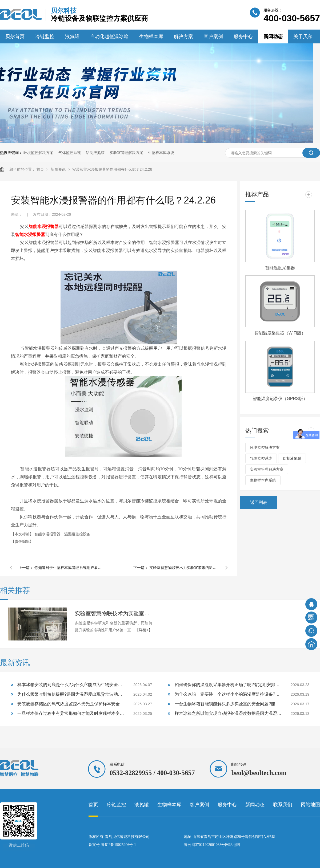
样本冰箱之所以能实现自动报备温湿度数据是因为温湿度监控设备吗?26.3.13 (228, 713)
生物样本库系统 (161, 153)
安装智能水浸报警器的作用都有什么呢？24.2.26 (112, 169)
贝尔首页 (15, 36)
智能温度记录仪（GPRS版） (280, 399)
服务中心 (243, 36)
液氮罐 (72, 36)
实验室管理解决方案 (126, 153)
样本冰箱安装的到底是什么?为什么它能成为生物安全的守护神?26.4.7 (71, 685)
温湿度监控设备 (77, 534)
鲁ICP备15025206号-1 (119, 845)
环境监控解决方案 (38, 153)
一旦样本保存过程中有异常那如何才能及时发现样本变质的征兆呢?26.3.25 (71, 713)
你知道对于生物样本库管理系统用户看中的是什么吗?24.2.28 (69, 568)
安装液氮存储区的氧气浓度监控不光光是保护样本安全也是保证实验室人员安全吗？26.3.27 (71, 704)
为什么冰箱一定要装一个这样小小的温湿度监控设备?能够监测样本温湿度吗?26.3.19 (228, 694)
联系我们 (283, 805)
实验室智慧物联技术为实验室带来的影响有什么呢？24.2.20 (184, 568)
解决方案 (183, 36)
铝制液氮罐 (95, 153)
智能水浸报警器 (44, 227)
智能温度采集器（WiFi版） (280, 333)
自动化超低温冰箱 (109, 36)
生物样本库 (151, 36)
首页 (41, 169)
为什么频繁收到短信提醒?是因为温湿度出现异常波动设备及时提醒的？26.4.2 (71, 694)
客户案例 (213, 36)
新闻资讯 (59, 169)
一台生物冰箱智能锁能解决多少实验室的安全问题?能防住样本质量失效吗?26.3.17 (228, 704)
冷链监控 (45, 36)
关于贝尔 (303, 36)
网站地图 (310, 805)
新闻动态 (273, 36)
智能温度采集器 (280, 268)
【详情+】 (144, 630)
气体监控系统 (70, 153)
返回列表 (259, 502)
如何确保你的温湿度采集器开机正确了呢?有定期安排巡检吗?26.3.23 (228, 685)
